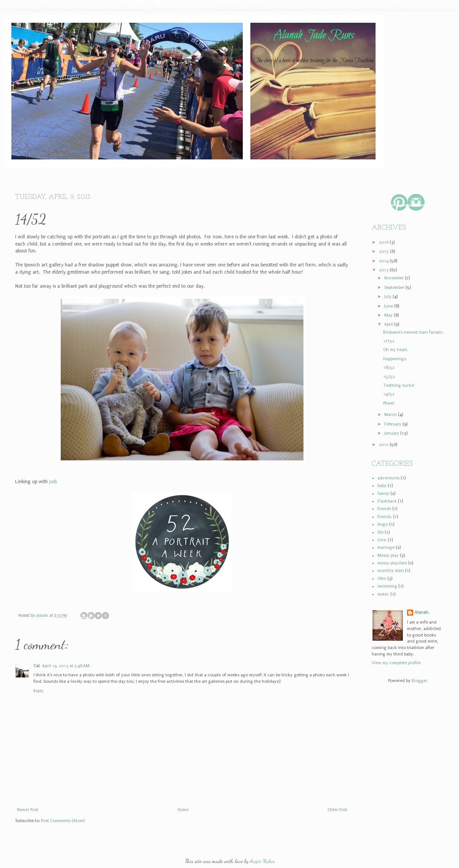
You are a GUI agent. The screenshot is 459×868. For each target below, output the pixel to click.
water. (383, 594)
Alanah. (43, 616)
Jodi (53, 482)
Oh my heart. (395, 350)
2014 (384, 261)
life (380, 532)
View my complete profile (396, 663)
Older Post (337, 810)
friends (384, 509)
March (391, 415)
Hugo (383, 524)
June (389, 306)
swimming (387, 586)
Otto (382, 579)
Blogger (419, 681)
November (395, 278)
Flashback (387, 501)
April (389, 324)
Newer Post (28, 810)
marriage (386, 547)
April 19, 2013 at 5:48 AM (66, 666)
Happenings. (395, 359)
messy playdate (392, 563)
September (395, 287)
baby (382, 486)
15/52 (389, 377)
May (389, 315)
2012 (384, 445)
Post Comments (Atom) (63, 821)
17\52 (389, 341)
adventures (388, 478)
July (388, 297)
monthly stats (391, 571)
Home (36, 156)
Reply (39, 691)
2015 (384, 251)
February (393, 424)
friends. (385, 517)
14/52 (389, 394)
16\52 (389, 368)
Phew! (389, 403)
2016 (384, 242)
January (392, 433)
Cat (37, 666)
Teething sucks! (399, 385)
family (383, 494)
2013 (384, 270)
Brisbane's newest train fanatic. (413, 332)
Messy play (388, 555)
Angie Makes (262, 861)
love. (382, 540)
